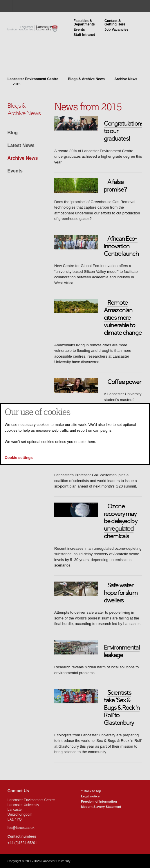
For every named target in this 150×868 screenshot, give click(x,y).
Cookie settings (19, 458)
